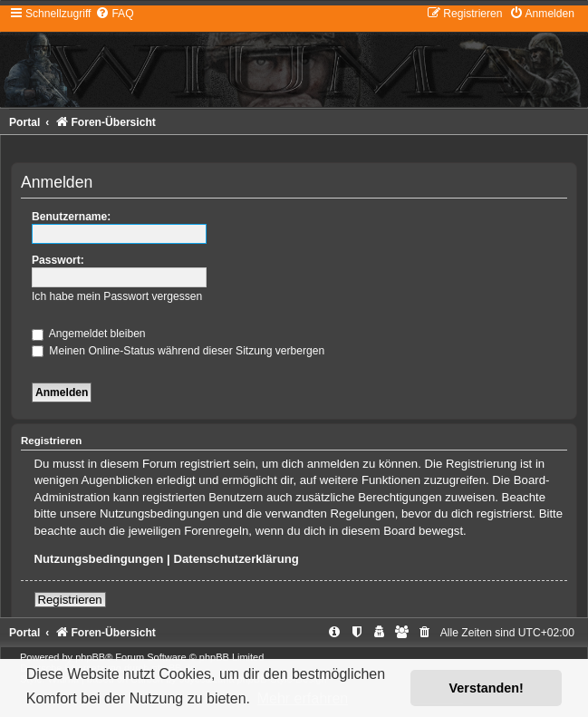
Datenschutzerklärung (236, 559)
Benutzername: (71, 217)
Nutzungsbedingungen (99, 559)
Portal (24, 122)
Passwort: (58, 260)
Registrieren (70, 600)
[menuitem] (114, 14)
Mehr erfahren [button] (303, 698)
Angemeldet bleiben (89, 334)
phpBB (90, 657)
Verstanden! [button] (487, 688)
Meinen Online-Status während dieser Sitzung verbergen (178, 351)
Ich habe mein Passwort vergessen (117, 296)
